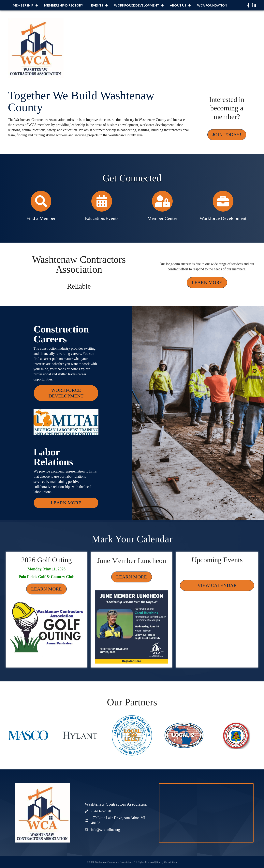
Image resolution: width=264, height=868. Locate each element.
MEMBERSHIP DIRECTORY (64, 5)
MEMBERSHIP (23, 5)
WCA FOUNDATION (212, 5)
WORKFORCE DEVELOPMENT (137, 5)
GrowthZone (171, 862)
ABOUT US (178, 5)
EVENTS (97, 5)
